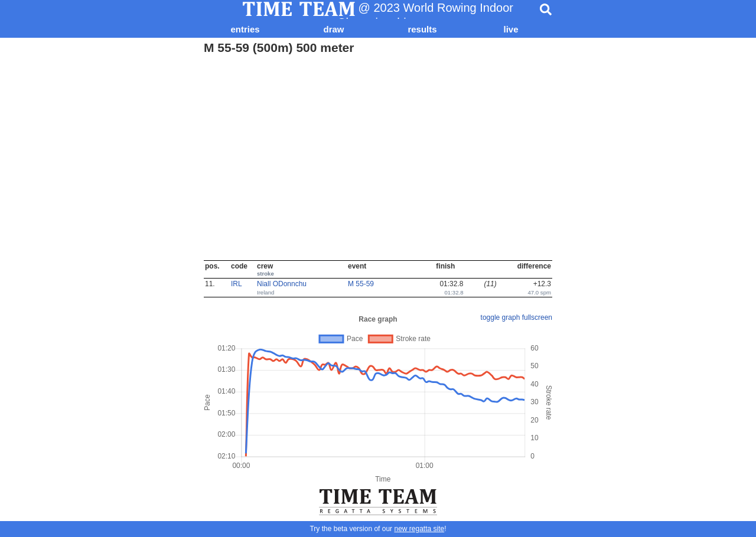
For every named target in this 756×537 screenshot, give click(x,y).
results (422, 29)
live (511, 29)
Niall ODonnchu (282, 284)
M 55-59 (361, 284)
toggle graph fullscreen (517, 317)
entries (245, 29)
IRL (237, 284)
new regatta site (419, 529)
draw (333, 29)
